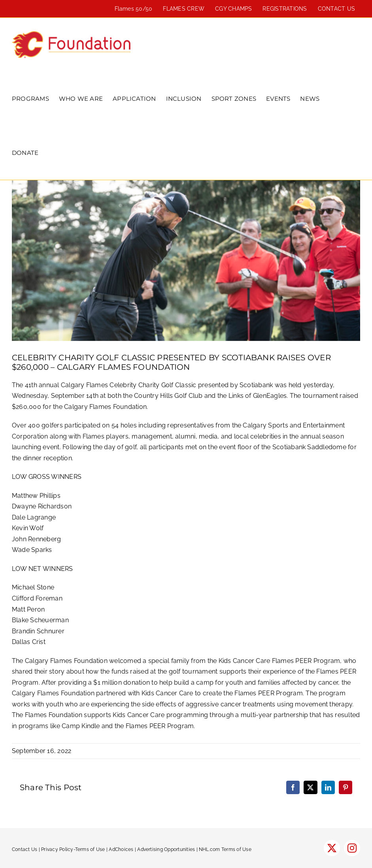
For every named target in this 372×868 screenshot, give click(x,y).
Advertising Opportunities (166, 849)
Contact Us (25, 849)
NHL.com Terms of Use (225, 849)
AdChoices (121, 849)
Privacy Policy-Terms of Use (73, 849)
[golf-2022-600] (186, 261)
